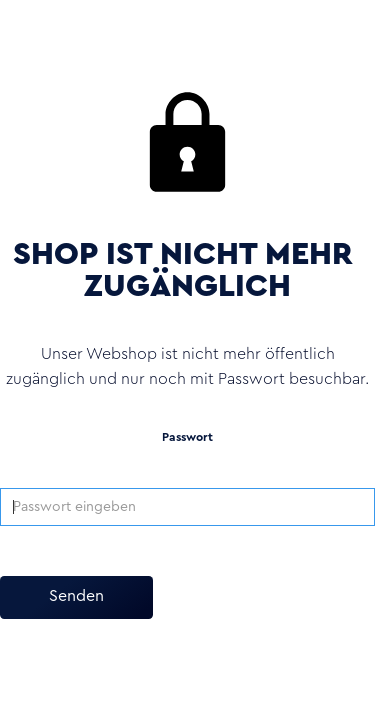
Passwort (187, 437)
